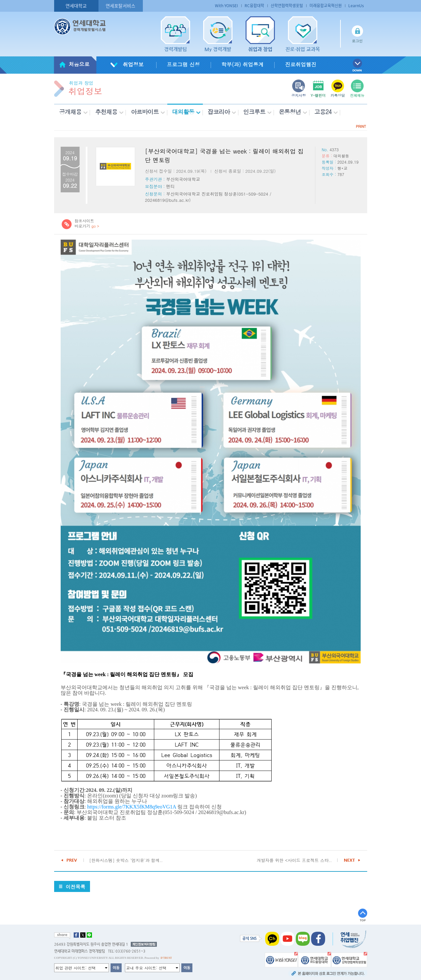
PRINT (361, 126)
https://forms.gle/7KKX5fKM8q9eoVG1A (131, 807)
